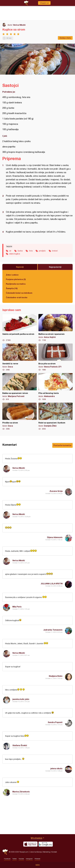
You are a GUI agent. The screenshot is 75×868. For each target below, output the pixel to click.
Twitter (15, 859)
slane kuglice (15, 254)
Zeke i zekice (12, 275)
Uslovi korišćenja (36, 852)
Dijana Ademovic (55, 537)
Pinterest (37, 859)
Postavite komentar (62, 445)
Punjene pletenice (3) (16, 279)
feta (31, 251)
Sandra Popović (55, 722)
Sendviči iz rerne (20, 357)
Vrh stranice (36, 838)
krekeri (55, 251)
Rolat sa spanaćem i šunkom (56, 416)
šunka (20, 251)
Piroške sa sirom (20, 416)
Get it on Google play (46, 844)
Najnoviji (20, 267)
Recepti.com (5, 852)
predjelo (42, 251)
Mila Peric (17, 607)
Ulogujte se (44, 3)
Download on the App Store (30, 844)
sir (10, 251)
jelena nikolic (56, 768)
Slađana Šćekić (20, 745)
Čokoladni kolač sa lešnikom (19, 293)
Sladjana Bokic (56, 676)
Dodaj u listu (65, 38)
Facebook (7, 859)
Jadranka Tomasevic (53, 630)
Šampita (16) (12, 288)
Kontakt (54, 852)
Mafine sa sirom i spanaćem (56, 328)
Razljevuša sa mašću (16, 284)
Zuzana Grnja (56, 491)
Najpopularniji (55, 267)
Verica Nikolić (19, 25)
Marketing (47, 852)
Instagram (29, 859)
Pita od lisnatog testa (56, 387)
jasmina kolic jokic (21, 699)
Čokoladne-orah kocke (17, 297)
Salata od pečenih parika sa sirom (20, 328)
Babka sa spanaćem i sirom (20, 387)
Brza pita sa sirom (56, 357)
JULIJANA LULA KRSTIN (52, 583)
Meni (38, 865)
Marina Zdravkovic (21, 792)
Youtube (21, 859)
